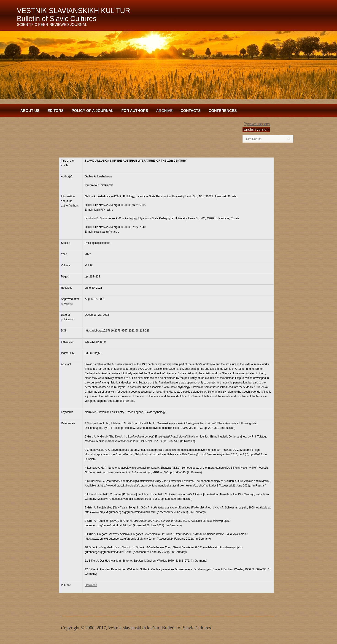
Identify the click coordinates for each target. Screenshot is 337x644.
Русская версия (257, 124)
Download (91, 585)
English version (256, 129)
